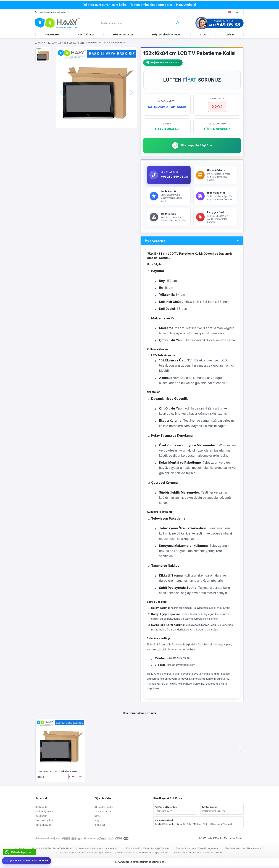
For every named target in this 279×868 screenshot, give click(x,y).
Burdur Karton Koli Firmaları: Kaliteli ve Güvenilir (198, 854)
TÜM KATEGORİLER (123, 35)
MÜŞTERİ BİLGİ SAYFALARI (167, 35)
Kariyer (98, 817)
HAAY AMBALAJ (215, 840)
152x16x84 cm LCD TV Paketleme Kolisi (57, 773)
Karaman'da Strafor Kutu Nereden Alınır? (99, 850)
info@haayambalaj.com (214, 813)
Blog (97, 822)
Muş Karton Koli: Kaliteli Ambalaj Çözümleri (148, 850)
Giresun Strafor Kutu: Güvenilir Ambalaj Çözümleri (142, 854)
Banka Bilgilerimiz (44, 813)
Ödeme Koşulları (44, 826)
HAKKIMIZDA (52, 35)
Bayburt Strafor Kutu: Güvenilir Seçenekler (197, 850)
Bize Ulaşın (100, 826)
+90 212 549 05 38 (61, 12)
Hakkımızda (41, 809)
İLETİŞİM (230, 35)
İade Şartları (41, 817)
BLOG (203, 35)
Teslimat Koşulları (44, 822)
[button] (240, 751)
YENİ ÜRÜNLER (86, 35)
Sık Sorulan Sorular (104, 809)
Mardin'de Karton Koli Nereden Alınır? (244, 850)
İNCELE (42, 779)
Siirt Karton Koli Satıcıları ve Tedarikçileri (52, 850)
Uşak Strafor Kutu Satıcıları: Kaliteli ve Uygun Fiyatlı (85, 854)
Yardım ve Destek (103, 813)
